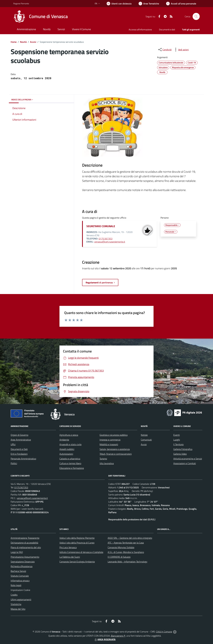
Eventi (177, 435)
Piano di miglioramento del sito (26, 547)
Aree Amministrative (21, 440)
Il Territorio (178, 444)
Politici (14, 463)
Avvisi (33, 42)
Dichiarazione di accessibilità (24, 543)
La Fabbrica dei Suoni (70, 557)
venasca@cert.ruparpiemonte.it (110, 242)
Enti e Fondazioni (19, 454)
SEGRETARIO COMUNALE (101, 226)
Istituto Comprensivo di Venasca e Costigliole (81, 552)
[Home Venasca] (41, 16)
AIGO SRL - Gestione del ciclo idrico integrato (130, 538)
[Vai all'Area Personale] (181, 4)
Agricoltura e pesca (69, 435)
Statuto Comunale (20, 576)
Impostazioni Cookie (20, 590)
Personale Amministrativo (23, 459)
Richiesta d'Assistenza (22, 566)
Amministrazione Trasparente (25, 538)
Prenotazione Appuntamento (25, 557)
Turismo (103, 459)
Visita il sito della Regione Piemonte (77, 538)
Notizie (144, 435)
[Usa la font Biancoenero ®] (119, 4)
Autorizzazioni (66, 454)
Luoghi (177, 440)
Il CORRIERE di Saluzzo (119, 557)
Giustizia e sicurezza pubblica (114, 435)
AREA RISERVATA (105, 639)
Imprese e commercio (110, 440)
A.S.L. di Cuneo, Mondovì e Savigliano (126, 552)
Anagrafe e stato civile (70, 444)
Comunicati (146, 440)
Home (14, 42)
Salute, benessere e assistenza (115, 449)
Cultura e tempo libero (70, 463)
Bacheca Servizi (18, 571)
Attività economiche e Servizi (188, 459)
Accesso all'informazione (140, 30)
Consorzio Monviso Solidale (121, 547)
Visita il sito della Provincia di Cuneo (77, 543)
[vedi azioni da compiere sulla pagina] (181, 50)
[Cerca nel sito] (196, 16)
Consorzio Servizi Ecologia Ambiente (77, 562)
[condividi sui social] (165, 50)
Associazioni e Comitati (185, 463)
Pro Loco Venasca (68, 547)
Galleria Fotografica (183, 449)
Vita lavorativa (107, 463)
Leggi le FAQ (17, 552)
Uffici (13, 444)
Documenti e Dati (19, 449)
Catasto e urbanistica (70, 459)
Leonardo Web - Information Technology (128, 562)
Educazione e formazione (72, 468)
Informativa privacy (20, 581)
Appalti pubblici (67, 449)
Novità (23, 42)
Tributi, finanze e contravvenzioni (116, 454)
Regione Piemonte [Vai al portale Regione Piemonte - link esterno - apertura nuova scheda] (21, 3)
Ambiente (64, 440)
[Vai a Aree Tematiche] (149, 4)
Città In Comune (164, 632)
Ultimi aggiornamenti (21, 599)
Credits (14, 595)
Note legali (16, 585)
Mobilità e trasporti (109, 444)
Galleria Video (180, 454)
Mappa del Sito (18, 609)
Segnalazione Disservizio (23, 562)
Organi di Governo (19, 435)
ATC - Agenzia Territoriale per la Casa (126, 543)
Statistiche (16, 604)
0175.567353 (106, 239)
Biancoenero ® (118, 636)
